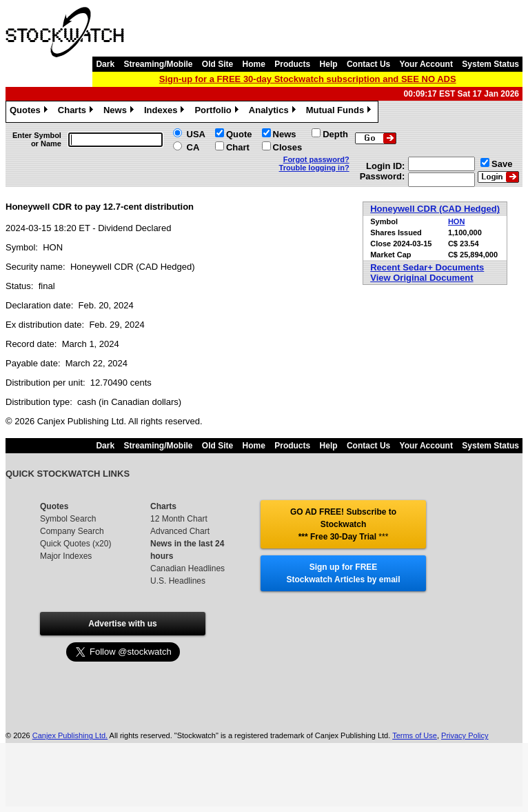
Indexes (166, 112)
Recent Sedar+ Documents (427, 267)
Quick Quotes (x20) (75, 544)
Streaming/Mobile (158, 64)
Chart (238, 147)
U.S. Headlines (178, 581)
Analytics (274, 112)
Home (254, 64)
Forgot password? (316, 159)
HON (456, 221)
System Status (490, 64)
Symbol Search (68, 519)
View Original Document (422, 278)
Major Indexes (66, 556)
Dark (105, 64)
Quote (239, 134)
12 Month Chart (179, 519)
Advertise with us (122, 624)
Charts (77, 112)
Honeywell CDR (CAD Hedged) (435, 209)
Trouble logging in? (314, 168)
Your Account (426, 64)
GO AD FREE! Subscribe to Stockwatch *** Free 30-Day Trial (343, 524)
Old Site (217, 64)
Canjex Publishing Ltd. (70, 735)
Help (329, 64)
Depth (335, 134)
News (120, 112)
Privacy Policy (465, 735)
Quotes (30, 112)
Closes (288, 147)
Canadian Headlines (187, 568)
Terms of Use (415, 735)
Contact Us (368, 64)
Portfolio (218, 112)
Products (292, 64)
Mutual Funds (341, 112)
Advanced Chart (180, 531)
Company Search (72, 531)
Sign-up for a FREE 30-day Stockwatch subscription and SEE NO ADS (308, 79)
